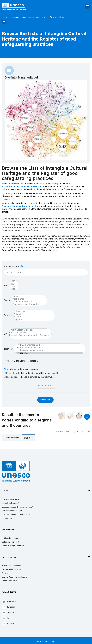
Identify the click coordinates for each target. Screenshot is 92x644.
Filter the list (45, 400)
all (8, 361)
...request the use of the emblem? (16, 514)
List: (6, 334)
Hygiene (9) (48, 353)
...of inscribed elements (12, 538)
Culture (16, 17)
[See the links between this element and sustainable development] (79, 416)
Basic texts (6, 573)
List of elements (12, 438)
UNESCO (6, 17)
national (34, 361)
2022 (13, 289)
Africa (29, 296)
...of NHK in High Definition (13, 546)
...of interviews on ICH (11, 542)
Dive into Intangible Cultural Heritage (21, 206)
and (77, 432)
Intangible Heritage (31, 17)
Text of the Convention (12, 566)
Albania (33, 314)
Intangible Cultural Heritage (14, 9)
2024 (13, 284)
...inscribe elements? (10, 503)
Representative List (29, 333)
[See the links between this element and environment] (70, 416)
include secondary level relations (21, 369)
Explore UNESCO (45, 642)
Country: (8, 315)
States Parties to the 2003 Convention (22, 186)
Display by (59, 432)
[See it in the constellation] (62, 416)
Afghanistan (33, 311)
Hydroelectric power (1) (48, 348)
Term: (8, 349)
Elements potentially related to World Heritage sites (31, 373)
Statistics (28, 438)
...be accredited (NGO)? (12, 511)
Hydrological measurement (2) (48, 350)
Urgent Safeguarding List (29, 330)
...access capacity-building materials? (17, 507)
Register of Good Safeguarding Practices (29, 335)
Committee (12, 184)
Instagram (9, 607)
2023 (13, 287)
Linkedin (8, 623)
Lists (45, 17)
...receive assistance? (11, 499)
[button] (4, 23)
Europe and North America (29, 304)
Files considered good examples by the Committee (29, 377)
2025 (13, 281)
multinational (20, 361)
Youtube (8, 612)
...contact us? (7, 518)
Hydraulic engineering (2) (48, 345)
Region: (7, 300)
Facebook (9, 601)
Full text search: (13, 266)
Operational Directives (11, 569)
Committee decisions (11, 581)
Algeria (33, 317)
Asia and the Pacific (29, 302)
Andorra (33, 319)
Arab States (29, 299)
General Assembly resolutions (14, 577)
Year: (6, 285)
